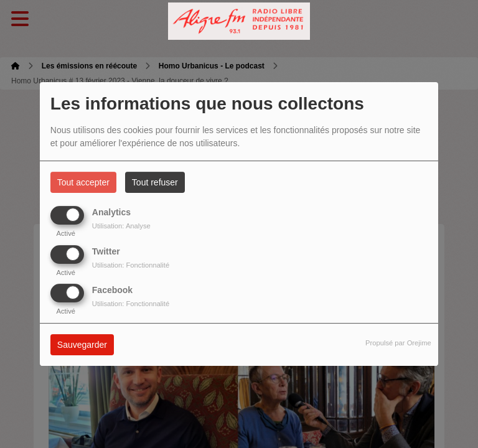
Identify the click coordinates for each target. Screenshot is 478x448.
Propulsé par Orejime (398, 343)
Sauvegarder (82, 345)
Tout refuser (155, 182)
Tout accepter (83, 182)
